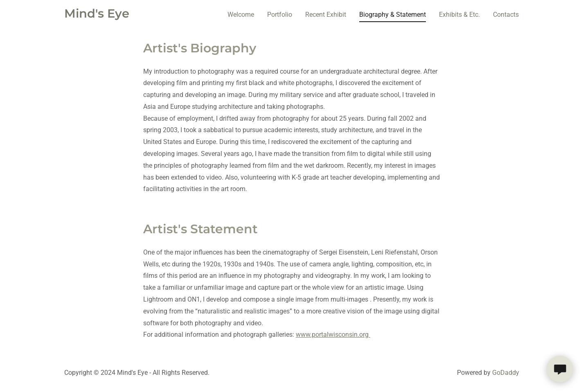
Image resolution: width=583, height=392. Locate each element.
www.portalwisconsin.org (333, 335)
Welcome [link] (241, 15)
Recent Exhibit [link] (326, 15)
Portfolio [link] (280, 15)
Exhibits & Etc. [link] (459, 15)
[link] (97, 15)
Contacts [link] (506, 15)
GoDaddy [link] (506, 373)
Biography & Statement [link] (393, 15)
